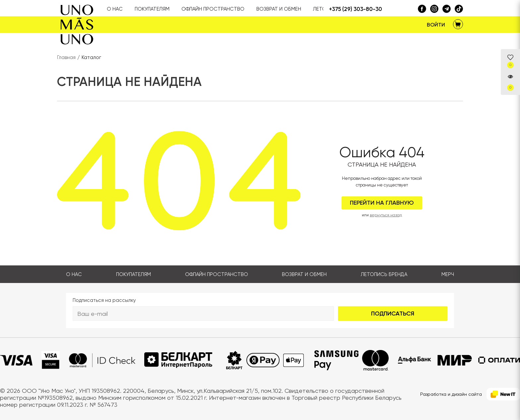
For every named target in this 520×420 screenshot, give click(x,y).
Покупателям (133, 274)
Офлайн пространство (217, 274)
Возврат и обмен (304, 274)
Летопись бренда (384, 274)
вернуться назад (386, 215)
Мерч (448, 274)
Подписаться (393, 314)
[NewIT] (503, 394)
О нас (74, 274)
